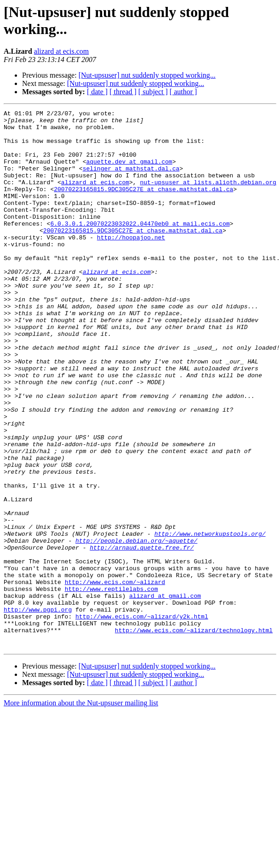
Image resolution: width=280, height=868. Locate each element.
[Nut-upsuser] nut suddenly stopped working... (147, 75)
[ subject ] (153, 92)
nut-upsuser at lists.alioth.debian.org (208, 197)
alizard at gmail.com (165, 693)
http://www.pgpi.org (38, 710)
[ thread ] (123, 92)
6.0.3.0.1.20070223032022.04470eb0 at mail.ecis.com (140, 247)
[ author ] (183, 92)
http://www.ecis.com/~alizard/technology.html (194, 735)
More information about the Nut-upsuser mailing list (81, 810)
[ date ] (97, 92)
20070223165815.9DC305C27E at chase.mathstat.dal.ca (143, 205)
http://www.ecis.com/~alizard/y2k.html (142, 718)
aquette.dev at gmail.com (129, 172)
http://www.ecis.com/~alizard (115, 677)
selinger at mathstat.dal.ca (131, 181)
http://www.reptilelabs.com (111, 685)
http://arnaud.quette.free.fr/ (142, 635)
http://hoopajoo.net (131, 263)
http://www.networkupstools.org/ (210, 619)
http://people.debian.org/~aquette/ (136, 627)
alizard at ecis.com (62, 51)
